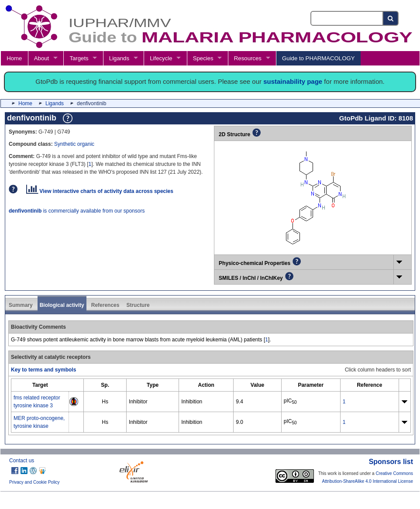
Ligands (119, 58)
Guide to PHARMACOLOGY (318, 58)
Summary (21, 305)
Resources (248, 58)
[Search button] (391, 18)
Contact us (22, 461)
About (41, 58)
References (105, 305)
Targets (79, 58)
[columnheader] (40, 385)
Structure (138, 305)
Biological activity (62, 305)
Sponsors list (391, 462)
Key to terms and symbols (43, 370)
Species (203, 58)
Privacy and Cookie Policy (34, 482)
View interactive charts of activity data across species (100, 191)
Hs (105, 402)
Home (14, 58)
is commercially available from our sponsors (77, 211)
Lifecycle (161, 58)
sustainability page (293, 81)
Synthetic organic (74, 144)
